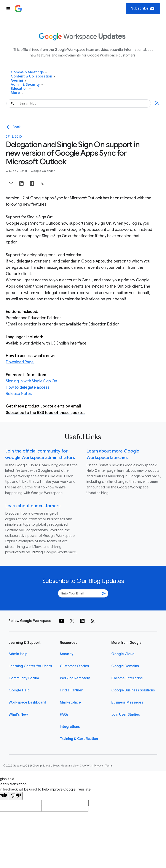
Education (21, 89)
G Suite (11, 171)
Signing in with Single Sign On (31, 381)
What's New (18, 715)
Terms (109, 766)
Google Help (19, 690)
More (17, 93)
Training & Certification (79, 739)
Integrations (70, 727)
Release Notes (19, 394)
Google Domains (125, 666)
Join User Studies (126, 715)
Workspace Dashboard (27, 702)
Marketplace (70, 702)
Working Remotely (75, 678)
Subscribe (143, 9)
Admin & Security (27, 85)
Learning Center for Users (30, 666)
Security (67, 654)
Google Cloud (123, 654)
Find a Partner (71, 690)
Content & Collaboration (33, 76)
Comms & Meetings (29, 72)
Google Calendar (43, 171)
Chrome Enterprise (127, 678)
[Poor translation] (16, 796)
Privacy (98, 766)
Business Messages (127, 702)
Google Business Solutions (133, 690)
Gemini (18, 81)
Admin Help (18, 654)
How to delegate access (28, 387)
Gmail (24, 171)
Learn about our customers (33, 506)
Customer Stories (74, 666)
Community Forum (24, 678)
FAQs (64, 715)
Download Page (20, 362)
